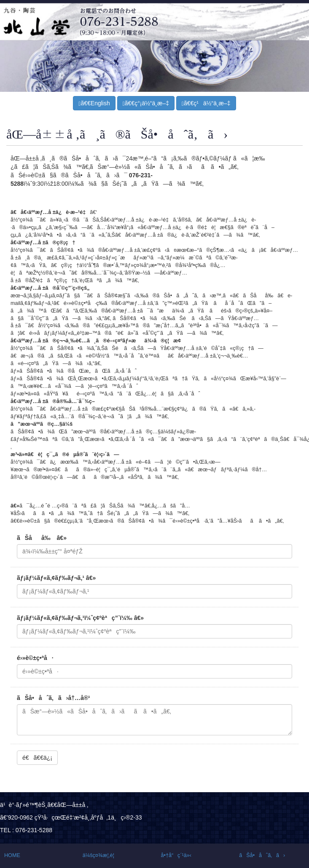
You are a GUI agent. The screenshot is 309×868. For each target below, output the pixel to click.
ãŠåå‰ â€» (42, 538)
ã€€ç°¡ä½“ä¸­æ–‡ (146, 103)
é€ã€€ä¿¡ (37, 758)
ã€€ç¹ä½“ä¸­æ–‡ (206, 103)
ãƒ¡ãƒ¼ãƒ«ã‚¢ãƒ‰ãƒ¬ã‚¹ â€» (56, 578)
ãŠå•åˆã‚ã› (262, 855)
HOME (12, 855)
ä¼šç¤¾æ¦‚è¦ (101, 855)
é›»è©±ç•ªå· (35, 658)
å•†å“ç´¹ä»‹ (176, 855)
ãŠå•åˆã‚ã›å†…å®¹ (54, 698)
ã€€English (94, 103)
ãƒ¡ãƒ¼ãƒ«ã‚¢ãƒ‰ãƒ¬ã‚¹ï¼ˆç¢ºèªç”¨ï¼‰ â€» (80, 618)
